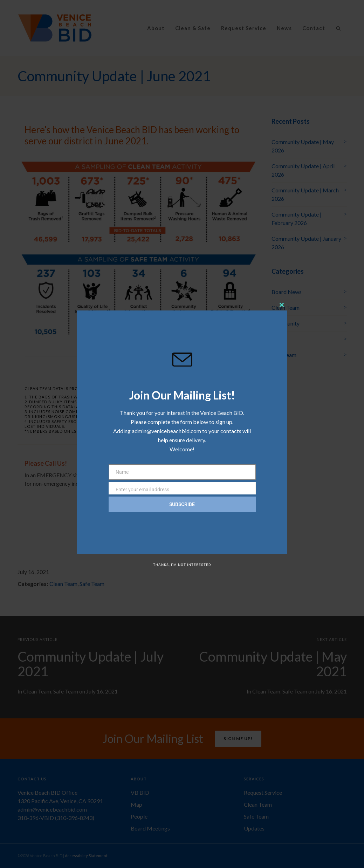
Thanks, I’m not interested (182, 565)
